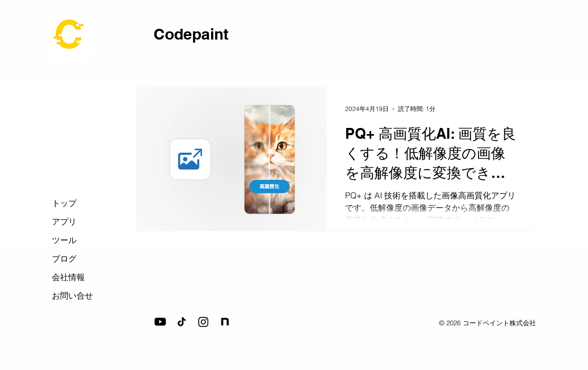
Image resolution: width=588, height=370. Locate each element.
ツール (64, 240)
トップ (64, 203)
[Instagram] (203, 322)
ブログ (64, 258)
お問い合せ (72, 295)
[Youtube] (160, 322)
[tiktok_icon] (182, 322)
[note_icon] (225, 322)
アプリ (64, 221)
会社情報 (68, 277)
